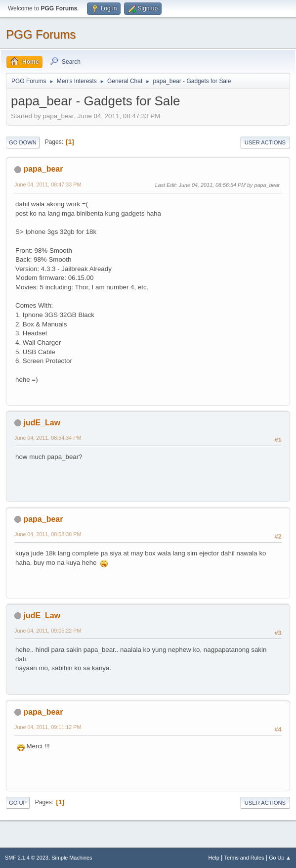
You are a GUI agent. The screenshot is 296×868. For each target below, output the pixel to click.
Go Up (18, 803)
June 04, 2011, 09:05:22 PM (48, 631)
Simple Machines (72, 858)
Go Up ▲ (280, 858)
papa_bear (43, 169)
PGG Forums (41, 34)
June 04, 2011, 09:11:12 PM (48, 727)
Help (214, 858)
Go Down (23, 142)
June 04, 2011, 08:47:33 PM (48, 184)
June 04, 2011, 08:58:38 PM (48, 534)
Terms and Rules (244, 858)
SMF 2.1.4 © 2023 (27, 858)
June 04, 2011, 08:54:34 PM (48, 438)
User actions (265, 142)
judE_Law (42, 423)
